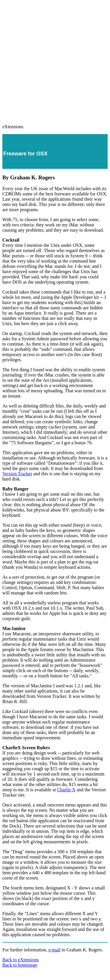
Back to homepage (20, 965)
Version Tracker (17, 474)
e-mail (54, 950)
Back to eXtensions (21, 960)
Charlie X (66, 790)
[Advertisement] (55, 59)
